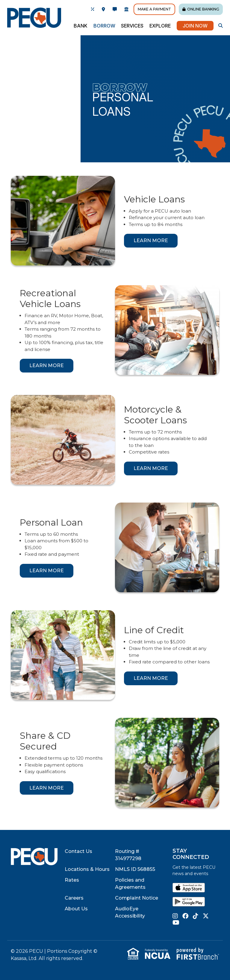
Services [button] (132, 26)
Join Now (195, 26)
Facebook (185, 916)
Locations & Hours (87, 869)
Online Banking (203, 9)
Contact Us (78, 851)
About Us (76, 909)
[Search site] (221, 26)
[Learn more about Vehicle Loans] (151, 241)
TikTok (196, 916)
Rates (72, 880)
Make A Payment (154, 9)
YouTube (176, 923)
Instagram (175, 916)
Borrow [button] (104, 26)
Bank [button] (81, 26)
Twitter (206, 916)
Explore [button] (160, 26)
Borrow (120, 87)
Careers (74, 898)
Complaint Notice (137, 898)
